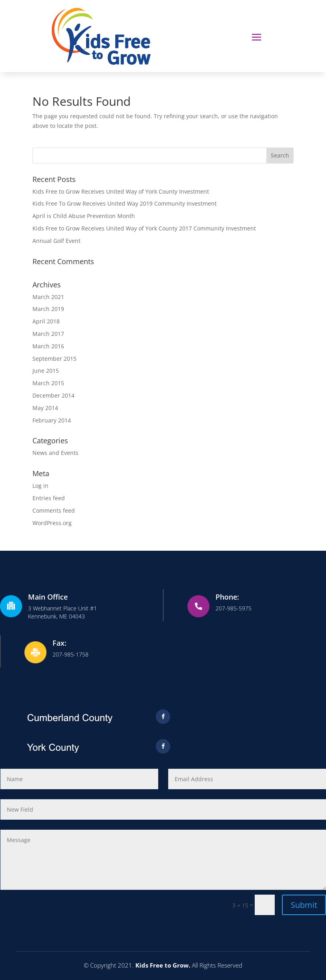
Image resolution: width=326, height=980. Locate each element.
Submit (304, 905)
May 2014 (45, 408)
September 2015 (54, 359)
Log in (40, 486)
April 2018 (46, 321)
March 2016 (48, 346)
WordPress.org (52, 523)
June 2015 (46, 371)
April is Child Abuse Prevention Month (84, 216)
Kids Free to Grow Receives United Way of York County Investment (121, 191)
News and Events (55, 453)
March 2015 (48, 383)
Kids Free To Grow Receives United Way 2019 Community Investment (125, 203)
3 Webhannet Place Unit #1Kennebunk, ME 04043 (62, 612)
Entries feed (49, 498)
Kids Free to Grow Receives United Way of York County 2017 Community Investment (144, 228)
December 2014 (53, 395)
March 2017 (48, 334)
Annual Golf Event (56, 241)
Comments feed (54, 510)
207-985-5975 (233, 608)
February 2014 (52, 420)
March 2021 (48, 297)
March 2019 (48, 309)
